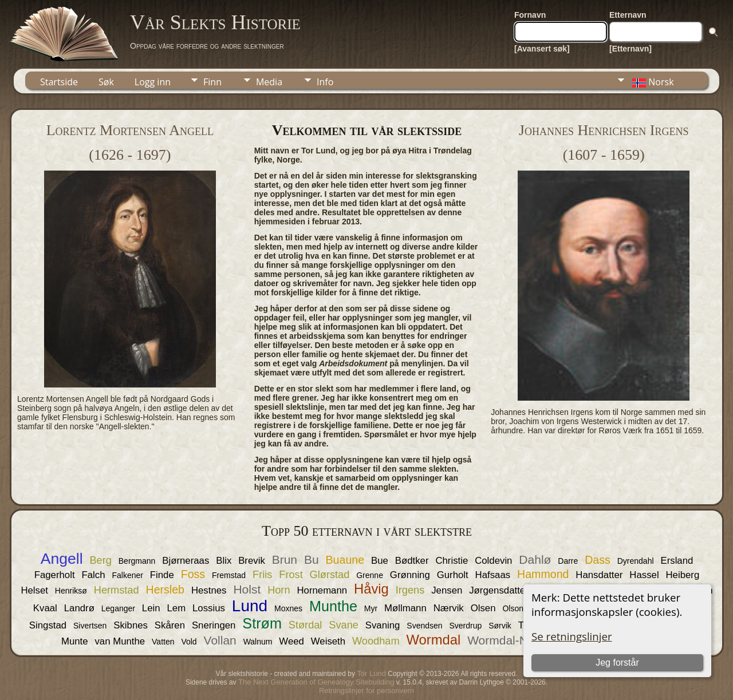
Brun (285, 559)
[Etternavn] (630, 49)
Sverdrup (465, 626)
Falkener (127, 575)
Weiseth (328, 641)
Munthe (333, 606)
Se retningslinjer (572, 636)
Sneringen (214, 625)
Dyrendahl (636, 561)
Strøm (262, 623)
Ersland (677, 561)
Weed (291, 641)
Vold (189, 642)
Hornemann (322, 590)
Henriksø (71, 591)
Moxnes (288, 608)
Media (269, 82)
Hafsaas (493, 575)
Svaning (383, 625)
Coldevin (493, 561)
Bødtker (412, 561)
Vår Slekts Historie (215, 22)
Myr (371, 608)
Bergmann (137, 561)
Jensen (447, 590)
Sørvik (500, 626)
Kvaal (45, 608)
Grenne (370, 575)
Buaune (345, 560)
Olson (513, 608)
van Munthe (120, 641)
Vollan (220, 640)
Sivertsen (90, 626)
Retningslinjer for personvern (366, 691)
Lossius (209, 608)
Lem (176, 608)
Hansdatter (599, 575)
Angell (62, 559)
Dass (598, 560)
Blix (224, 561)
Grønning (410, 575)
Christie (452, 561)
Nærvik (449, 608)
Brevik (252, 561)
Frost (291, 575)
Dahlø (535, 559)
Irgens (410, 590)
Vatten (163, 642)
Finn (212, 82)
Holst (247, 589)
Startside (59, 82)
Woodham (376, 641)
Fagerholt (55, 575)
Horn (279, 590)
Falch (94, 575)
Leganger (118, 608)
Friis (262, 575)
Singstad (48, 625)
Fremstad (229, 575)
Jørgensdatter (499, 590)
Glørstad (330, 575)
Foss (193, 574)
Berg (100, 560)
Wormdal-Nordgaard (522, 640)
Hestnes (209, 590)
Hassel (644, 575)
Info (325, 82)
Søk (106, 82)
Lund (250, 606)
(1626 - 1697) (130, 155)
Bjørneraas (186, 561)
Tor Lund (371, 673)
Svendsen (424, 626)
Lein (151, 608)
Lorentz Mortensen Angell (130, 130)
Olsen (483, 608)
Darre (568, 561)
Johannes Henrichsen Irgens (604, 130)
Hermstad (117, 590)
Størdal (306, 625)
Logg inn (153, 82)
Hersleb (165, 590)
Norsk (652, 82)
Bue (380, 561)
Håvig (371, 589)
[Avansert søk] (542, 49)
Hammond (543, 574)
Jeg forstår (617, 663)
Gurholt (453, 575)
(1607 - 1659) (604, 155)
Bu (312, 559)
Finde (162, 575)
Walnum (258, 642)
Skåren (170, 625)
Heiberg (683, 575)
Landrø (79, 608)
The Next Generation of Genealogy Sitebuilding (316, 682)
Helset (34, 590)
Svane (344, 625)
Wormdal (433, 640)
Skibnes (131, 625)
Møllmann (405, 608)
